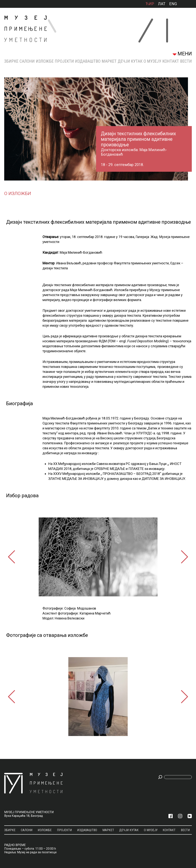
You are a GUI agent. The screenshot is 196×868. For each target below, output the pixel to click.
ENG (173, 4)
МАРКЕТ (109, 61)
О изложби (18, 194)
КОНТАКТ (171, 61)
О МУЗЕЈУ (152, 61)
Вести (186, 61)
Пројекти (64, 61)
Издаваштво (88, 61)
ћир (150, 4)
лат (162, 4)
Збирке (11, 61)
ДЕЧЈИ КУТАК (130, 61)
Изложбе (45, 61)
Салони (27, 61)
